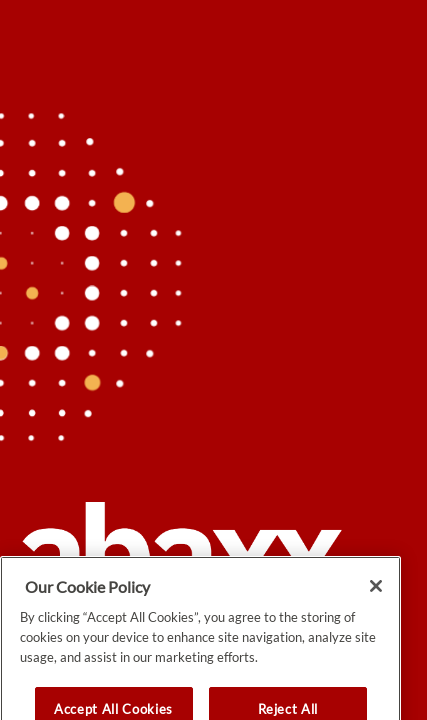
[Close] (376, 607)
